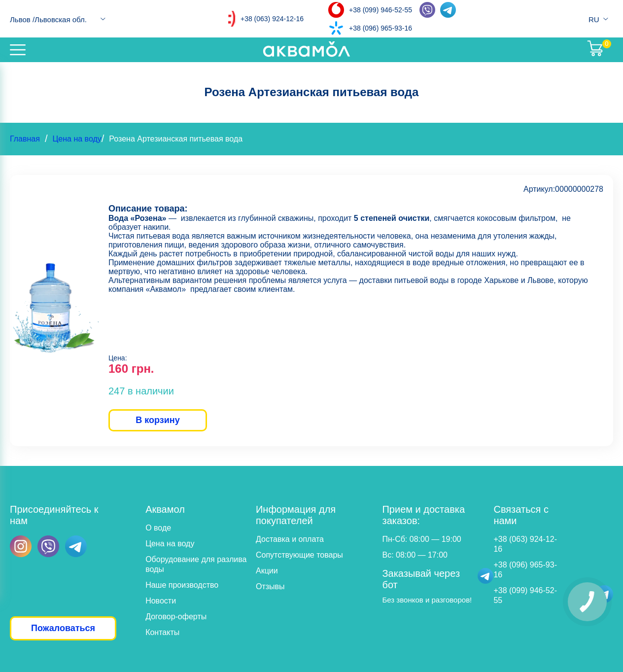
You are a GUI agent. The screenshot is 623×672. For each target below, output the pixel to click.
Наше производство (182, 585)
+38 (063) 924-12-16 (272, 19)
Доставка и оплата (290, 539)
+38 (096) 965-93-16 (381, 28)
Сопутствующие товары (299, 555)
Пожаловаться (63, 628)
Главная (25, 139)
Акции (267, 571)
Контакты (162, 632)
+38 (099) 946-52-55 (381, 10)
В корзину (157, 420)
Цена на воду (77, 139)
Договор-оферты (176, 617)
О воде (158, 528)
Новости (161, 601)
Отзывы (270, 586)
